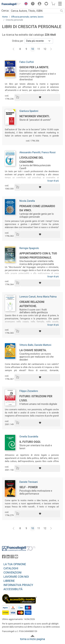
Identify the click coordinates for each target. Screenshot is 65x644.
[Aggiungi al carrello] (17, 97)
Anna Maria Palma (47, 297)
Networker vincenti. (35, 116)
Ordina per (18, 41)
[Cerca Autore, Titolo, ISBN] (34, 11)
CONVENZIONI (12, 573)
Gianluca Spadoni (29, 111)
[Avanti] (51, 49)
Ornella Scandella (29, 437)
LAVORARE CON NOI (16, 577)
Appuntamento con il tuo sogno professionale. (38, 256)
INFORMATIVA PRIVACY (18, 585)
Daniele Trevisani (29, 482)
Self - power (29, 487)
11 (39, 49)
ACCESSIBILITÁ (13, 589)
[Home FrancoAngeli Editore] (11, 4)
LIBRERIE (9, 581)
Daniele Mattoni (43, 345)
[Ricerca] (62, 11)
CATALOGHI (11, 568)
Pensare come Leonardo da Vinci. (37, 208)
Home (5, 17)
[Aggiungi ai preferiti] (40, 97)
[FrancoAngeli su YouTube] (16, 557)
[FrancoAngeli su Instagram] (12, 557)
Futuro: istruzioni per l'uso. (36, 398)
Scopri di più (53, 181)
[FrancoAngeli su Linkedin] (8, 557)
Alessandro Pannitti (30, 152)
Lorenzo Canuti (28, 297)
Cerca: (5, 11)
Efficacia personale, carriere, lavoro (27, 17)
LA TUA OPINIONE (15, 564)
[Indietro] (14, 49)
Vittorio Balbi (26, 345)
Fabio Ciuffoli (27, 62)
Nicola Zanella (27, 201)
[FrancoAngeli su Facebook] (4, 557)
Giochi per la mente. (34, 67)
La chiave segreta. (33, 350)
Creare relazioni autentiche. (32, 304)
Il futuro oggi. (30, 442)
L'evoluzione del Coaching (31, 160)
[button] (25, 4)
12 (45, 49)
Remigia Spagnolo (29, 248)
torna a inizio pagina (32, 639)
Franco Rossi (49, 152)
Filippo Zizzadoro (29, 391)
